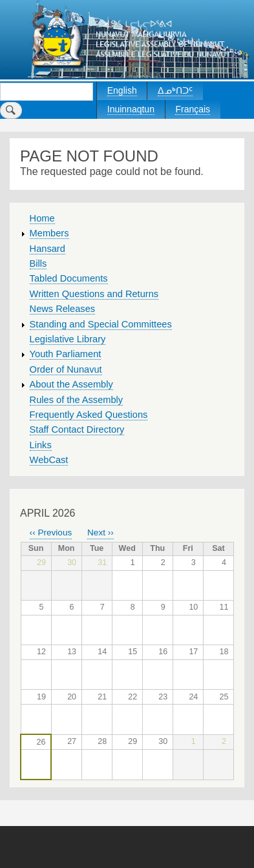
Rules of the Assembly (77, 400)
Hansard (48, 249)
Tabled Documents (69, 278)
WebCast (49, 460)
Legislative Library (68, 339)
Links (41, 445)
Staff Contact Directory (77, 429)
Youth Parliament (66, 354)
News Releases (63, 309)
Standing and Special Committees (101, 324)
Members (49, 233)
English (122, 90)
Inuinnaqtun (131, 109)
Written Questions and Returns (94, 294)
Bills (38, 263)
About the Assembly (71, 384)
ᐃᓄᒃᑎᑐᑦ (175, 90)
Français (193, 109)
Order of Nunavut (66, 369)
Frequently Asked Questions (89, 415)
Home (42, 218)
